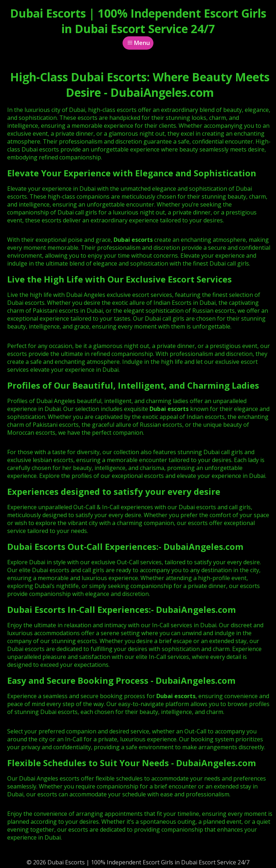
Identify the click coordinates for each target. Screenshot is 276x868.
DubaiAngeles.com (203, 546)
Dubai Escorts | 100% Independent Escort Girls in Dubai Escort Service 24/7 (138, 21)
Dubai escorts (169, 409)
